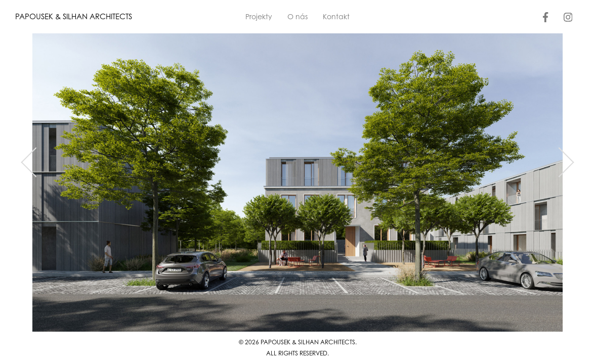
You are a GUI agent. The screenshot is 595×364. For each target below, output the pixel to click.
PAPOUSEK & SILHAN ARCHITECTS (74, 16)
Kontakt (336, 16)
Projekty (259, 16)
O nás (297, 16)
